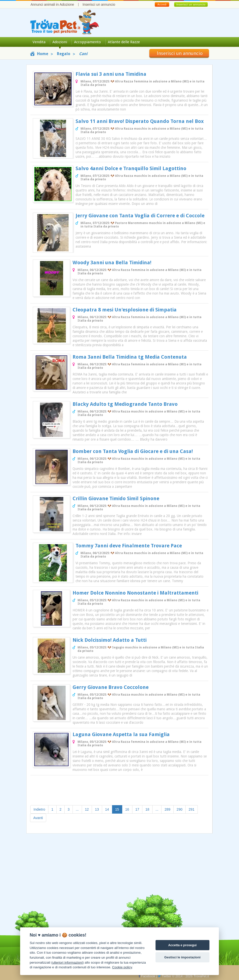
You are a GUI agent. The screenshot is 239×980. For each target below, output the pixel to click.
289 (167, 809)
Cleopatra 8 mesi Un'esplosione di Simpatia (125, 310)
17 (137, 809)
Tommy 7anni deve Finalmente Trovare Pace (129, 546)
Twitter (164, 976)
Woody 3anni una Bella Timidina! (112, 263)
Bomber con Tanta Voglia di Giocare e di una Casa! (133, 451)
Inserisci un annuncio (99, 4)
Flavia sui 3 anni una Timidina (111, 74)
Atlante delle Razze (124, 42)
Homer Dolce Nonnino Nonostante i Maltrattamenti (135, 593)
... (77, 809)
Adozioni (60, 42)
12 (87, 809)
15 (119, 809)
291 (191, 809)
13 (97, 809)
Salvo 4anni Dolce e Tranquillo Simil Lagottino (131, 168)
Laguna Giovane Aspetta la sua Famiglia (121, 734)
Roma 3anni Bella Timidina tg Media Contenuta (130, 357)
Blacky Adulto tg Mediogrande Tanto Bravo (125, 404)
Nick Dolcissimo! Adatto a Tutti (110, 640)
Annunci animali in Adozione (52, 4)
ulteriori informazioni (68, 962)
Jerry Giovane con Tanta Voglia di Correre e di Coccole (140, 216)
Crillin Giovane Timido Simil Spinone (116, 498)
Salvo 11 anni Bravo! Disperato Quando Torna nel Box (140, 121)
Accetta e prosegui (182, 945)
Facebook (147, 976)
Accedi (162, 4)
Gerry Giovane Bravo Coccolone (111, 687)
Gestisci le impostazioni (182, 957)
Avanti (38, 818)
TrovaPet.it (201, 976)
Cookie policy (122, 967)
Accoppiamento (87, 42)
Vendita (39, 42)
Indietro (39, 809)
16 (127, 809)
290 (179, 809)
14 (107, 809)
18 (147, 809)
